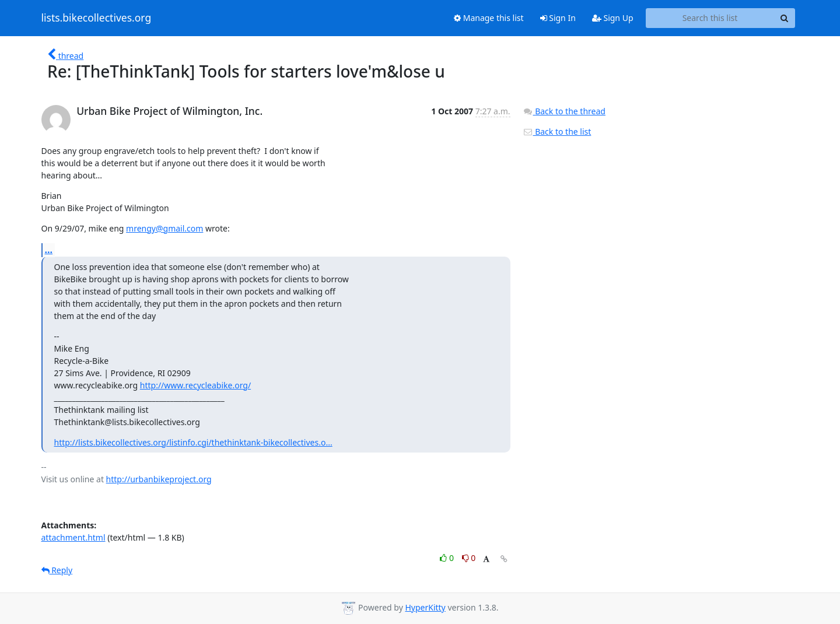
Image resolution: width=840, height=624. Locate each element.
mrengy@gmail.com (164, 228)
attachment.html (73, 537)
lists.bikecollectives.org (97, 18)
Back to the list (557, 132)
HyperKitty (425, 607)
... (49, 250)
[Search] (785, 18)
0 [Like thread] (448, 558)
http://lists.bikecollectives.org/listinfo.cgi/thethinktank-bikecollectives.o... (193, 442)
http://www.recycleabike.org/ (195, 385)
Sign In (558, 18)
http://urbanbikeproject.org (159, 479)
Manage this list (489, 18)
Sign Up (613, 18)
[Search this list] (710, 18)
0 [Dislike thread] (469, 558)
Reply (57, 570)
